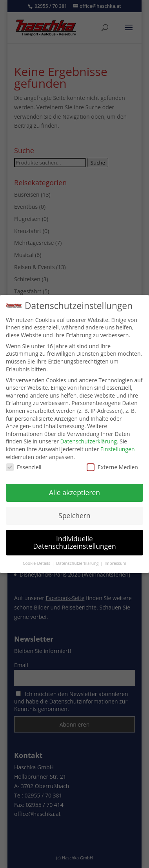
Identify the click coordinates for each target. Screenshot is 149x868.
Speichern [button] (74, 514)
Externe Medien (112, 466)
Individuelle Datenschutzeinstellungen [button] (74, 541)
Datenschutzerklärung (89, 440)
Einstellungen (118, 448)
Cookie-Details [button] (37, 562)
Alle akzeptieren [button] (74, 491)
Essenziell (24, 466)
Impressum (115, 562)
